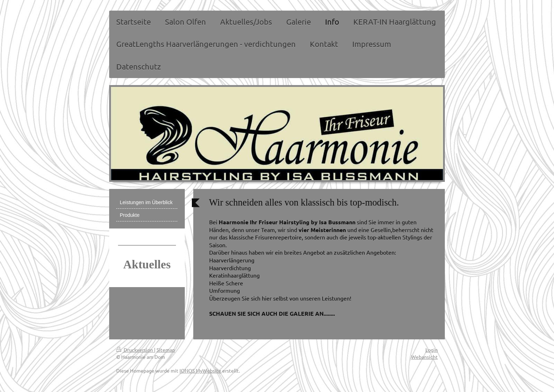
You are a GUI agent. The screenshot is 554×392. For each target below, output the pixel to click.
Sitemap (166, 350)
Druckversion (135, 350)
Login (432, 350)
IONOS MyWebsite (200, 370)
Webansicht (425, 357)
